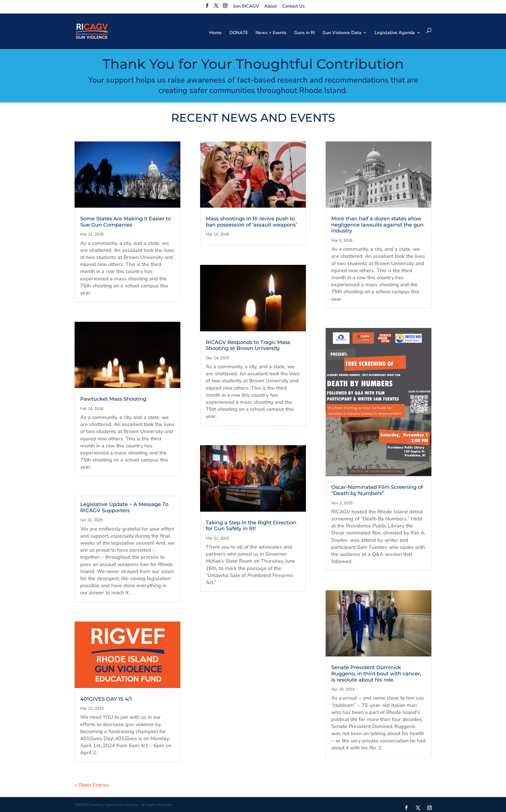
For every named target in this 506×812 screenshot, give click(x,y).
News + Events (271, 33)
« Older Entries (92, 785)
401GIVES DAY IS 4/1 (106, 699)
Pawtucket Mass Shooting (113, 399)
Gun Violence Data (342, 33)
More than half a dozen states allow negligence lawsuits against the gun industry (377, 225)
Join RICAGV (246, 6)
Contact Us (294, 6)
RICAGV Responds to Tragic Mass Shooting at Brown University (248, 345)
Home (216, 33)
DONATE (239, 33)
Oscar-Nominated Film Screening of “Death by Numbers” (377, 490)
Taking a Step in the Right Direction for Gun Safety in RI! (251, 526)
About (271, 6)
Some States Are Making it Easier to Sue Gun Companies (126, 222)
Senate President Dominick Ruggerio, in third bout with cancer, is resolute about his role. (376, 674)
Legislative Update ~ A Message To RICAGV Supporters (124, 507)
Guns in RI (305, 33)
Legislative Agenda (395, 33)
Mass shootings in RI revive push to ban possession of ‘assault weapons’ (251, 222)
